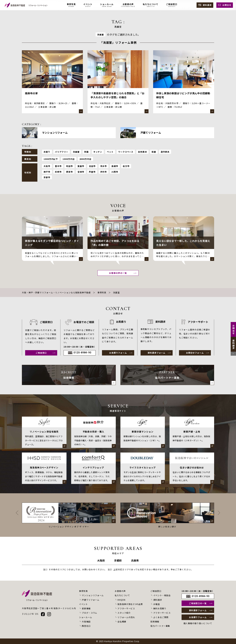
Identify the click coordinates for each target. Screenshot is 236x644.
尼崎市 (58, 172)
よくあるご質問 (161, 617)
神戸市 (47, 172)
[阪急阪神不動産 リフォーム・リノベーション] (26, 5)
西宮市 (70, 172)
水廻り (47, 152)
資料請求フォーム (157, 353)
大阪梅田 (86, 621)
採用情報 (155, 621)
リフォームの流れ (126, 617)
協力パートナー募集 (160, 626)
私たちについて (122, 595)
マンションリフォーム (93, 595)
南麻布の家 (31, 93)
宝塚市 (81, 172)
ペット (110, 152)
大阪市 (47, 166)
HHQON (121, 600)
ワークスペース (126, 152)
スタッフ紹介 (124, 613)
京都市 (47, 177)
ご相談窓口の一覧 (198, 603)
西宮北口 (86, 626)
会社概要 (122, 621)
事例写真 (102, 292)
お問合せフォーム (195, 353)
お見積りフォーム (118, 353)
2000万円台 (85, 159)
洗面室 (76, 152)
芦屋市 (92, 172)
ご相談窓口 (41, 353)
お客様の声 (120, 591)
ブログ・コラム (89, 613)
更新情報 (86, 608)
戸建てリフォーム (91, 600)
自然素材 (142, 152)
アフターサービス (126, 608)
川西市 (115, 172)
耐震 (86, 152)
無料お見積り (160, 608)
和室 (154, 152)
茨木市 (104, 166)
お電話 (157, 604)
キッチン (98, 152)
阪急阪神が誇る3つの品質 (130, 604)
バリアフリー (62, 152)
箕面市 (81, 166)
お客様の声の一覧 (118, 273)
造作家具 (165, 152)
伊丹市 (104, 172)
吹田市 (70, 166)
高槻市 (115, 166)
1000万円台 (69, 159)
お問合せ (227, 5)
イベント (83, 604)
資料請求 (207, 5)
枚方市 (126, 166)
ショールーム (86, 617)
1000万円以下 (51, 159)
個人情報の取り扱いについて (198, 623)
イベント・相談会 (162, 595)
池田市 (92, 166)
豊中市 (58, 166)
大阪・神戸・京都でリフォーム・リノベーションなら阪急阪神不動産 (56, 292)
